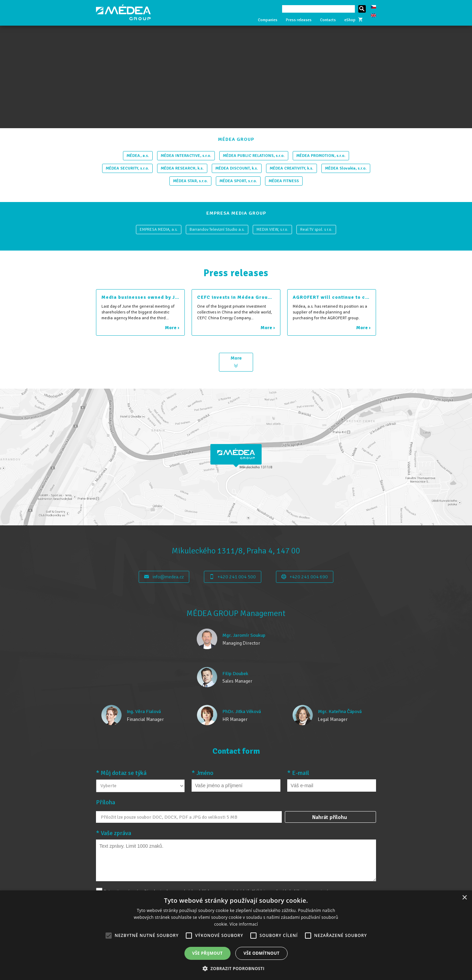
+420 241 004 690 (305, 577)
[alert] (236, 935)
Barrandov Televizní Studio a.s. (217, 230)
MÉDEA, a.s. (138, 156)
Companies (268, 20)
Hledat (362, 9)
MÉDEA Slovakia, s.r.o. (346, 168)
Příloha (106, 802)
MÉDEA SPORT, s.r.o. (238, 181)
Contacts (328, 20)
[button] (236, 968)
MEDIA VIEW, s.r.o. (272, 230)
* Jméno (203, 773)
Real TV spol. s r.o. (316, 230)
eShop (353, 20)
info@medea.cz (164, 577)
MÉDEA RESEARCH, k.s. (182, 168)
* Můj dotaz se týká (121, 773)
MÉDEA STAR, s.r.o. (190, 181)
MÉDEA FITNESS (284, 181)
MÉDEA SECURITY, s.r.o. (127, 168)
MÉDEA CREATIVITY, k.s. (291, 168)
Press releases (299, 20)
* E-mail (298, 773)
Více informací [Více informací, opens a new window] (244, 924)
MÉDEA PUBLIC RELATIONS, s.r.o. (254, 156)
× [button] (464, 898)
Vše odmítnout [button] (261, 953)
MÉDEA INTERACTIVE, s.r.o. (186, 156)
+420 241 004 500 (233, 577)
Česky (373, 7)
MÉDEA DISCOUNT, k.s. (237, 168)
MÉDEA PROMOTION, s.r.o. (321, 156)
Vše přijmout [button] (207, 953)
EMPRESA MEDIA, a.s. (159, 230)
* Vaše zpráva (114, 833)
